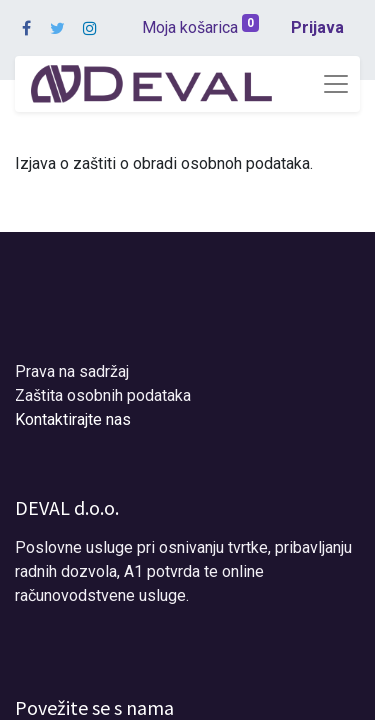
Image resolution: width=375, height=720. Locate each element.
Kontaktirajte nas (73, 419)
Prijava (317, 27)
